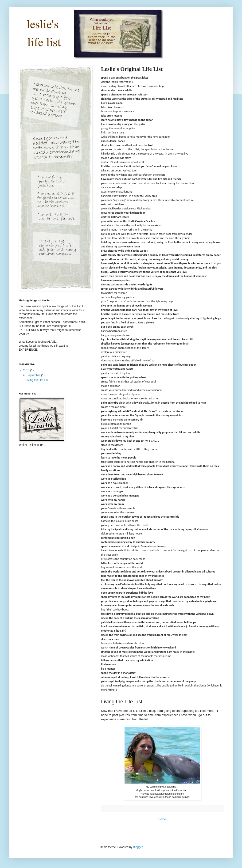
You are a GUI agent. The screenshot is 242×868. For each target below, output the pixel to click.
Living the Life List (37, 380)
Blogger (138, 847)
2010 (27, 370)
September (34, 375)
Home (162, 819)
